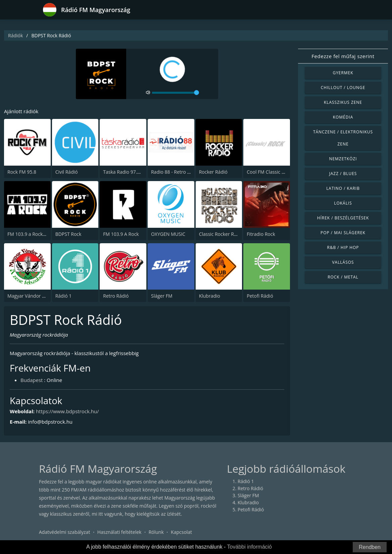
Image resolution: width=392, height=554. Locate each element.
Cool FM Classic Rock (269, 172)
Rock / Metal (343, 277)
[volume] (176, 93)
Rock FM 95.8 (22, 172)
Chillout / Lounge (343, 88)
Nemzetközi (343, 159)
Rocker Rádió (213, 172)
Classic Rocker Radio (221, 234)
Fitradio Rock (261, 234)
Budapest (32, 380)
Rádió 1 (64, 296)
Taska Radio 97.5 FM (125, 172)
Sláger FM (162, 296)
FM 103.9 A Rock (121, 234)
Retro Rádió (116, 296)
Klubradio (210, 296)
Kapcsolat (181, 532)
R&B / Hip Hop (343, 247)
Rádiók (15, 35)
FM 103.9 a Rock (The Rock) (37, 234)
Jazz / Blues (343, 174)
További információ (250, 547)
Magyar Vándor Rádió (31, 296)
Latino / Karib (343, 188)
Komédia (343, 117)
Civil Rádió (67, 172)
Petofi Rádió (260, 296)
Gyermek (343, 73)
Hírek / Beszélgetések (343, 218)
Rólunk (156, 532)
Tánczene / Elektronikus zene (343, 138)
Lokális (343, 203)
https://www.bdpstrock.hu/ (67, 411)
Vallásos (343, 262)
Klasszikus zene (343, 102)
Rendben (370, 547)
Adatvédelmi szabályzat (64, 532)
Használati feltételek (119, 532)
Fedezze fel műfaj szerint (343, 56)
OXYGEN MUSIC (168, 234)
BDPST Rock (68, 234)
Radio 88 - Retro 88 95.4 (177, 172)
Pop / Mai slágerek (343, 233)
